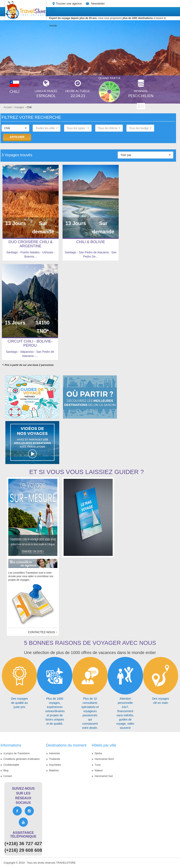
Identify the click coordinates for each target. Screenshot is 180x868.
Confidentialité (11, 765)
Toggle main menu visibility (53, 9)
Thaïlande (55, 759)
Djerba (98, 753)
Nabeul (99, 770)
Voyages (19, 107)
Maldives (54, 770)
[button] (15, 128)
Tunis (98, 765)
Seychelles (55, 765)
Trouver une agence (69, 4)
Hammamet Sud (104, 776)
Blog (6, 770)
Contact (8, 776)
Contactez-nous (43, 632)
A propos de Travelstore (17, 753)
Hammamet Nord (104, 759)
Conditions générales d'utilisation (22, 759)
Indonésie (54, 753)
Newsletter (98, 4)
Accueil (8, 107)
